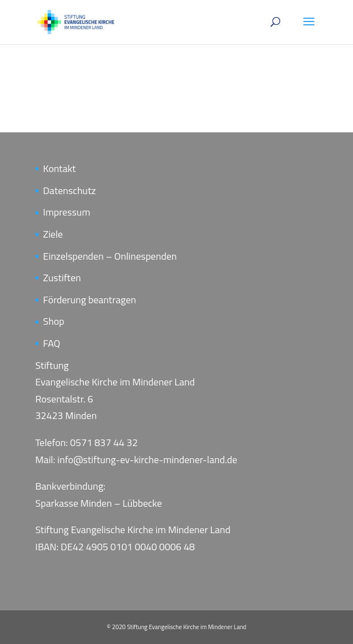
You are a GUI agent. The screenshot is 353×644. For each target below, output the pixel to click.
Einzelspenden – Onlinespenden (110, 256)
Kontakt (59, 168)
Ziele (53, 234)
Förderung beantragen (90, 300)
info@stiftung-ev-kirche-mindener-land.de (147, 460)
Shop (54, 321)
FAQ (52, 343)
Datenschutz (69, 190)
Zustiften (62, 278)
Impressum (66, 212)
